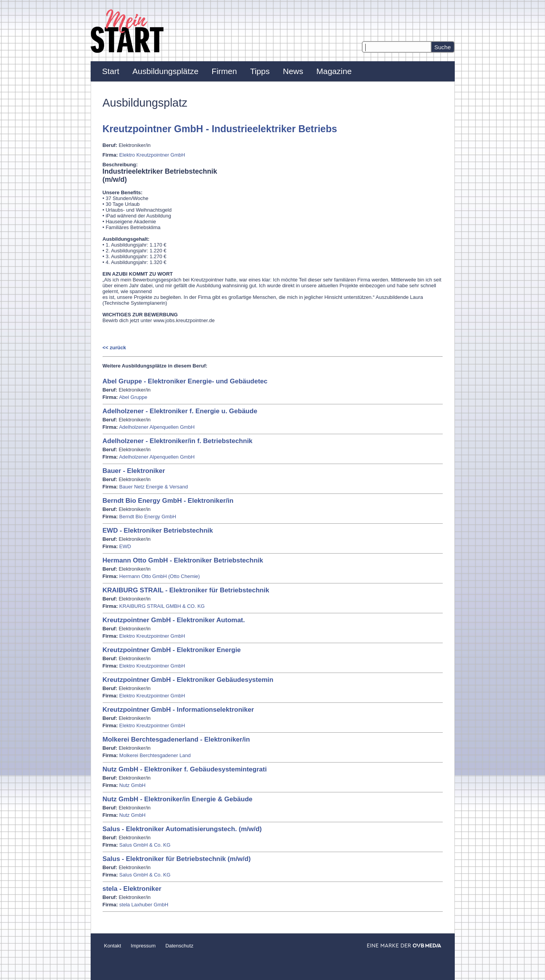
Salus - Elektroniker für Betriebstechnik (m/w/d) (177, 859)
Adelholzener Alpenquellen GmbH (157, 427)
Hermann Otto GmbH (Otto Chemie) (160, 576)
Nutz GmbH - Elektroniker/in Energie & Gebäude (178, 799)
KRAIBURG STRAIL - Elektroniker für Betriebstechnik (186, 590)
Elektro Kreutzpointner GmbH (152, 155)
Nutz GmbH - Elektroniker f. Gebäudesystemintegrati (185, 769)
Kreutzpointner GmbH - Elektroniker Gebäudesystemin (188, 680)
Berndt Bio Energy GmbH (148, 517)
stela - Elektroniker (132, 889)
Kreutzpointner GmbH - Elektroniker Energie (172, 650)
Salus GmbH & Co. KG (145, 845)
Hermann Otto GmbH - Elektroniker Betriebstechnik (183, 560)
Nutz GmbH (132, 785)
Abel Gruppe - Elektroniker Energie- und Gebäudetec (185, 381)
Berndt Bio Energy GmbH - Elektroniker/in (168, 501)
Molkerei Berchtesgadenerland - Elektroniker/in (176, 739)
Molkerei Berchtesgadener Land (155, 755)
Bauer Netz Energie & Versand (154, 487)
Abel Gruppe (133, 397)
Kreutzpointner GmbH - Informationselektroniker (178, 710)
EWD (125, 546)
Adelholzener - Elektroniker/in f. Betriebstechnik (178, 441)
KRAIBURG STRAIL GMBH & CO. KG (162, 606)
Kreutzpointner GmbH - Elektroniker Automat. (174, 620)
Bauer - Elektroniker (134, 471)
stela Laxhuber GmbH (144, 905)
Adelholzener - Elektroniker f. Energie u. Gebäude (180, 411)
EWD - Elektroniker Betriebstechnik (158, 531)
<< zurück (114, 348)
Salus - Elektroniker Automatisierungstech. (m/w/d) (182, 829)
